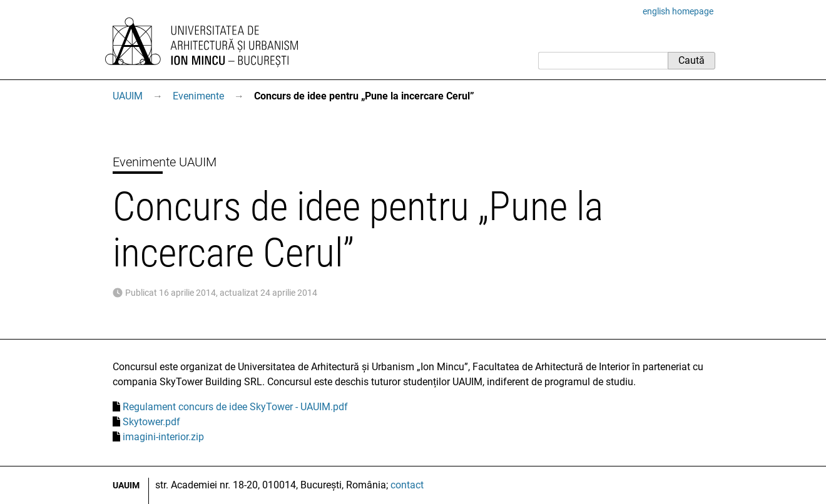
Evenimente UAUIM (165, 162)
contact (407, 485)
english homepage (678, 11)
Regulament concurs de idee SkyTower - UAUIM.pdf (235, 407)
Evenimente (198, 96)
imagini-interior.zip (163, 437)
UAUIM (128, 96)
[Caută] (603, 61)
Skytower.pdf (151, 422)
